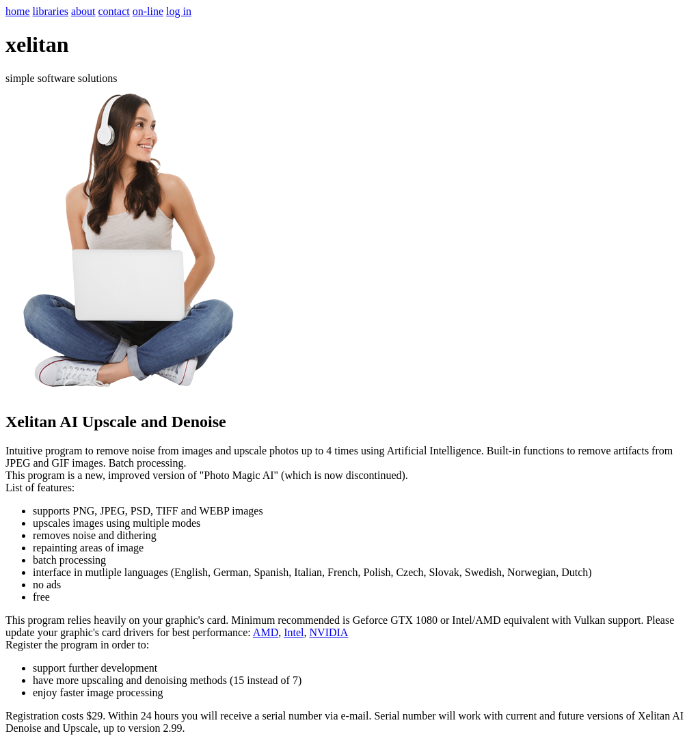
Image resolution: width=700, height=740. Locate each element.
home (18, 11)
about (83, 11)
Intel (294, 632)
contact (114, 11)
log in (179, 11)
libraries (51, 11)
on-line (148, 11)
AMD (266, 632)
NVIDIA (329, 632)
